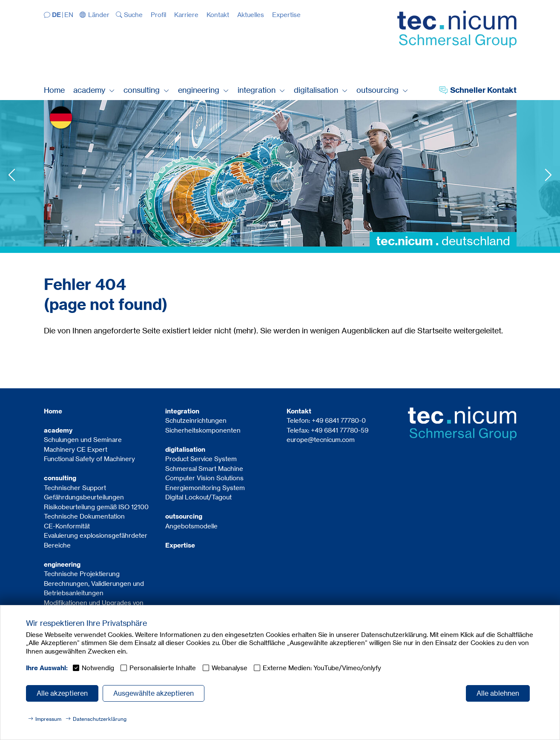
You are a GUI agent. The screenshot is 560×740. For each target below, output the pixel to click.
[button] (95, 15)
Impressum (48, 719)
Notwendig (98, 668)
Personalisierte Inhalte (163, 668)
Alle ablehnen (498, 693)
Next (548, 175)
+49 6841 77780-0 (339, 420)
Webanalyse (230, 668)
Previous (12, 175)
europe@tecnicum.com (321, 440)
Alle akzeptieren (62, 693)
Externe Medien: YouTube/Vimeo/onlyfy (322, 668)
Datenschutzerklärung (100, 719)
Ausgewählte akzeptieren (154, 693)
